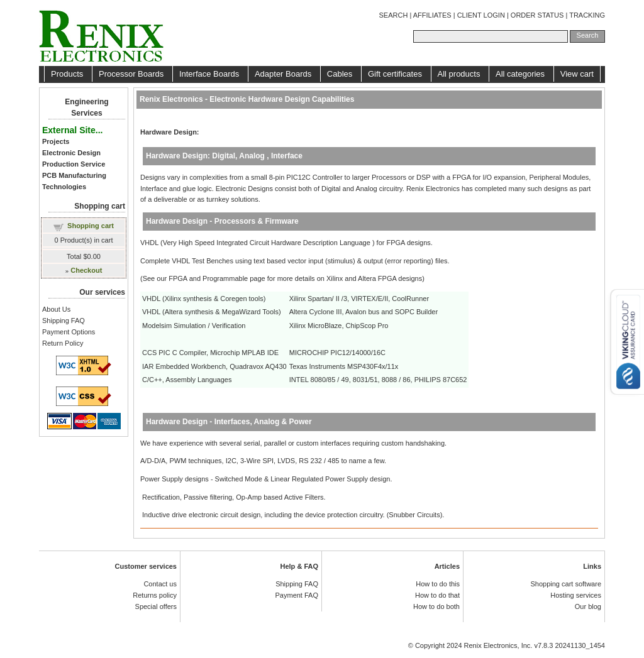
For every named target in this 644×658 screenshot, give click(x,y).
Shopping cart (91, 226)
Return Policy (63, 343)
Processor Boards (132, 74)
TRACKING (587, 15)
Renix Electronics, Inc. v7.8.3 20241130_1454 (535, 645)
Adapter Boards (284, 74)
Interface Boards (210, 74)
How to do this (438, 584)
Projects (56, 141)
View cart (577, 74)
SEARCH (394, 15)
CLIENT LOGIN (481, 15)
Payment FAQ (297, 595)
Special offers (156, 606)
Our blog (588, 606)
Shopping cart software (566, 584)
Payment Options (69, 332)
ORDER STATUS (537, 15)
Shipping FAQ (64, 321)
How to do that (437, 595)
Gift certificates (396, 74)
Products (68, 74)
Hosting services (576, 595)
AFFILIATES (432, 15)
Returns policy (155, 595)
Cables (341, 74)
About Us (56, 309)
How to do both (436, 606)
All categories (521, 74)
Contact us (160, 584)
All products (460, 74)
